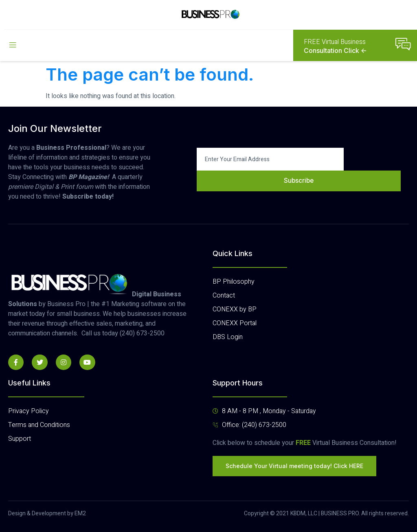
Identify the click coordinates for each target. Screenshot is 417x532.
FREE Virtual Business (335, 42)
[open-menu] (13, 45)
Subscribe (298, 181)
